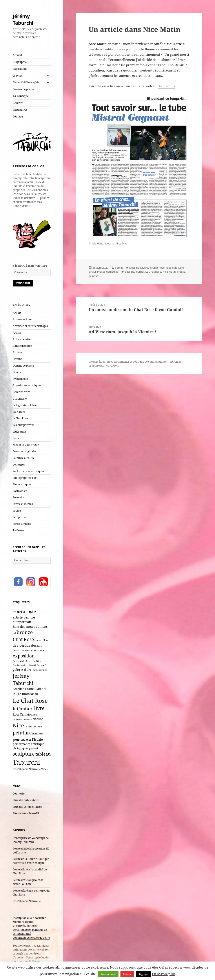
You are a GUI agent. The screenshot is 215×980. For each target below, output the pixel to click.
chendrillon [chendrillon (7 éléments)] (41, 640)
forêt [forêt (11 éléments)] (33, 665)
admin (119, 268)
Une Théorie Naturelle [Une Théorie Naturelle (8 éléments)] (27, 769)
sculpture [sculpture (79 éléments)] (24, 754)
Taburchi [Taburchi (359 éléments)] (26, 762)
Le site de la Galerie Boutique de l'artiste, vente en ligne (31, 861)
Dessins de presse (23, 89)
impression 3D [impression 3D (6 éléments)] (40, 670)
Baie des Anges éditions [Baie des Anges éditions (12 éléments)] (30, 627)
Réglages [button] (143, 974)
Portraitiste (20, 491)
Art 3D (17, 313)
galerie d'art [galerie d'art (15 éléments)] (22, 670)
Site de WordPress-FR (26, 813)
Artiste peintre (22, 339)
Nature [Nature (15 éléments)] (38, 719)
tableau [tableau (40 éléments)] (43, 754)
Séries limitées (22, 524)
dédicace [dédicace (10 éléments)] (38, 650)
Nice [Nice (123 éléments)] (18, 725)
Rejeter (127, 974)
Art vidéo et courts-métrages (30, 326)
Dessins (17, 359)
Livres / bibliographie (26, 82)
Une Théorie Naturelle (27, 901)
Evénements (20, 379)
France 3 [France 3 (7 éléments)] (42, 665)
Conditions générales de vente (31, 938)
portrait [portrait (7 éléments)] (34, 748)
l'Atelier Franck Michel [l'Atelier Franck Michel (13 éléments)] (29, 689)
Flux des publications (26, 800)
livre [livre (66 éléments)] (39, 708)
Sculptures (19, 517)
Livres (17, 438)
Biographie (20, 62)
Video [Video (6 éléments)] (45, 769)
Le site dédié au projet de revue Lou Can (28, 882)
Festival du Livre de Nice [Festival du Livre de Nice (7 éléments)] (27, 661)
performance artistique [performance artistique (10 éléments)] (28, 744)
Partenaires (20, 110)
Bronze (17, 352)
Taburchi (94, 276)
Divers (17, 372)
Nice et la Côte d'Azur (26, 445)
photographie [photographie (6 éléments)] (21, 748)
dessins (129, 272)
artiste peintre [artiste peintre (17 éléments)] (24, 617)
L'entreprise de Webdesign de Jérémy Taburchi (31, 840)
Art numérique (22, 319)
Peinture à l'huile (24, 458)
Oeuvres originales (25, 451)
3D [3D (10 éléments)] (15, 612)
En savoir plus (164, 974)
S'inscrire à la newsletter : (30, 266)
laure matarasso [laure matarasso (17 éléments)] (25, 694)
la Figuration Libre (25, 405)
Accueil (17, 55)
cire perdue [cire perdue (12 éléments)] (22, 646)
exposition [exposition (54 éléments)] (24, 656)
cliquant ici (166, 86)
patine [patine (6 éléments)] (28, 727)
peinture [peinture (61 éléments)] (22, 733)
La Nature (19, 412)
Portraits (18, 497)
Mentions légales (23, 922)
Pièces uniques (22, 484)
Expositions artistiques (27, 385)
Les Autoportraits (24, 425)
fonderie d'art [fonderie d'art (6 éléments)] (21, 665)
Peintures (19, 465)
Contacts (18, 117)
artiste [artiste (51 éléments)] (29, 611)
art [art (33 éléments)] (20, 612)
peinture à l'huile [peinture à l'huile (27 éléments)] (28, 739)
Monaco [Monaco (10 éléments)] (32, 714)
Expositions (20, 69)
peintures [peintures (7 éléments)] (38, 733)
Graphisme (20, 399)
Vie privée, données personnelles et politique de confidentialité (30, 930)
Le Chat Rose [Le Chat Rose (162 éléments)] (30, 701)
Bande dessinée (22, 346)
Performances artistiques (28, 471)
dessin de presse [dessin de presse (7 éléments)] (22, 650)
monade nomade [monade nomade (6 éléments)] (22, 719)
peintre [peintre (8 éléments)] (37, 726)
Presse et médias (23, 504)
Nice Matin (169, 272)
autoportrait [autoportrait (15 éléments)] (22, 622)
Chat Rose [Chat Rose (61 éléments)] (23, 639)
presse (181, 272)
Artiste (17, 333)
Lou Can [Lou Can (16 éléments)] (19, 714)
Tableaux (19, 530)
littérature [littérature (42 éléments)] (23, 708)
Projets (17, 511)
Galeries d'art (21, 392)
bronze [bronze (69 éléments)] (25, 632)
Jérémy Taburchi (23, 19)
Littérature (20, 432)
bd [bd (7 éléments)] (14, 633)
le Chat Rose (20, 418)
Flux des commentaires (27, 807)
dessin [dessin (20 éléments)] (36, 645)
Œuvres (18, 76)
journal (140, 272)
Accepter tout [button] (108, 974)
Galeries (18, 103)
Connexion (20, 794)
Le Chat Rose (153, 272)
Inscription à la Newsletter (29, 918)
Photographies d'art (25, 478)
